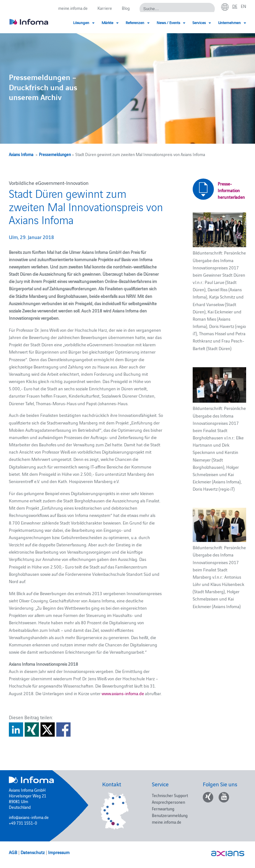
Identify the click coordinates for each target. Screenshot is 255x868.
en (243, 6)
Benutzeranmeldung (170, 815)
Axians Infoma (21, 154)
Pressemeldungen (55, 154)
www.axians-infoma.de (123, 693)
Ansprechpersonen (168, 802)
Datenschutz (33, 852)
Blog (126, 8)
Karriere (105, 8)
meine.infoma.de (73, 8)
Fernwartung (163, 808)
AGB (13, 852)
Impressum (59, 852)
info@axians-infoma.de (29, 817)
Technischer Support (170, 795)
